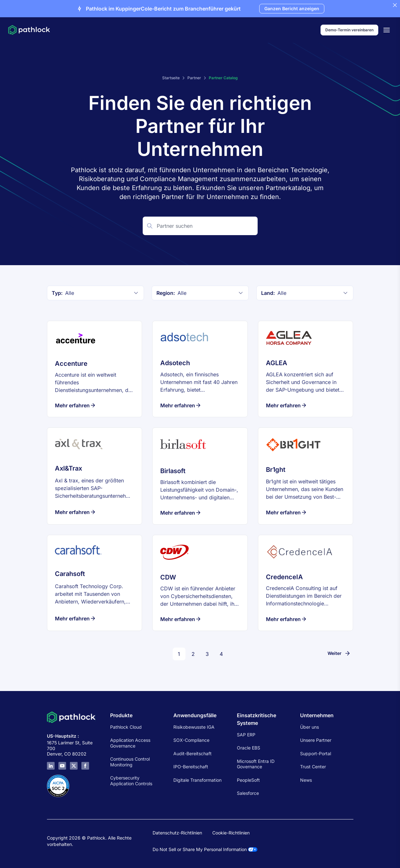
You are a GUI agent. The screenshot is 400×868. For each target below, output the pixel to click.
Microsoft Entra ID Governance (256, 764)
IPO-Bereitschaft (191, 767)
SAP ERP (246, 735)
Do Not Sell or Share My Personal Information (205, 849)
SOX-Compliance (191, 740)
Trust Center (313, 767)
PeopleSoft (248, 780)
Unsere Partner (316, 740)
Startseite (171, 78)
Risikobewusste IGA (194, 727)
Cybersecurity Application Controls (131, 781)
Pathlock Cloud (126, 727)
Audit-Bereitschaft (192, 753)
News (306, 780)
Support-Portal (316, 753)
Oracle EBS (249, 748)
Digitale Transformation (197, 780)
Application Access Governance (130, 743)
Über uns (309, 727)
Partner (194, 78)
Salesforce (248, 793)
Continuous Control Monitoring (130, 762)
